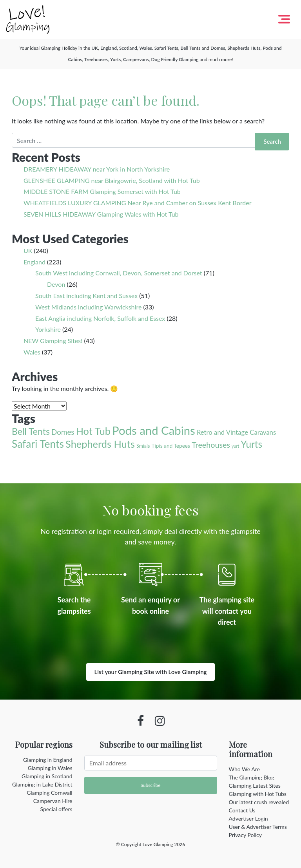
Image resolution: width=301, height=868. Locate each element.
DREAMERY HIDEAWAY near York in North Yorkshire (97, 169)
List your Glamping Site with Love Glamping (151, 672)
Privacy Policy (245, 835)
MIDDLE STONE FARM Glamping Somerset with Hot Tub (102, 191)
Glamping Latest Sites (255, 786)
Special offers (56, 809)
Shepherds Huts (244, 48)
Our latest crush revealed (259, 802)
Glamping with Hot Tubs (258, 794)
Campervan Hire (53, 801)
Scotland (128, 48)
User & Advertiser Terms (258, 827)
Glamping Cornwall (49, 793)
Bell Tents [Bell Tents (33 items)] (31, 431)
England (109, 48)
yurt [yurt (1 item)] (235, 446)
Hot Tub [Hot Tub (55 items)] (93, 431)
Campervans (136, 59)
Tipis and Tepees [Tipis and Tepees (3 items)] (171, 446)
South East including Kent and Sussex (86, 296)
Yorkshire (48, 329)
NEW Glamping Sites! (53, 341)
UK (95, 48)
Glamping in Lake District (42, 784)
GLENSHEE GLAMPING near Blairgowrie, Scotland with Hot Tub (112, 180)
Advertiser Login (248, 818)
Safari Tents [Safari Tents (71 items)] (38, 444)
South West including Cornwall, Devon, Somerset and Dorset (119, 273)
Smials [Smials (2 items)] (143, 446)
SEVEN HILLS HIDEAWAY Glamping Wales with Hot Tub (101, 214)
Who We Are (244, 769)
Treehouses (96, 59)
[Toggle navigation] (284, 19)
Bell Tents (191, 48)
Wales (145, 48)
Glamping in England (48, 760)
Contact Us (242, 810)
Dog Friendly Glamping (175, 59)
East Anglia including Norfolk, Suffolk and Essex (100, 318)
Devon (56, 284)
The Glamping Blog (252, 777)
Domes (218, 48)
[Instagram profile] (160, 721)
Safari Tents (166, 48)
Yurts (115, 59)
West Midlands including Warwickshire (88, 307)
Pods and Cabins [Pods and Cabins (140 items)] (154, 430)
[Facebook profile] (141, 721)
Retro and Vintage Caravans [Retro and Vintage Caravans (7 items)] (236, 432)
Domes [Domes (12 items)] (63, 432)
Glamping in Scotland (47, 776)
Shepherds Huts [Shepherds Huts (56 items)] (100, 444)
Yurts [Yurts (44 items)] (251, 444)
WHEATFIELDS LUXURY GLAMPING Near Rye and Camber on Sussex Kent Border (137, 203)
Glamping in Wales (50, 768)
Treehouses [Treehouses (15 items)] (211, 445)
